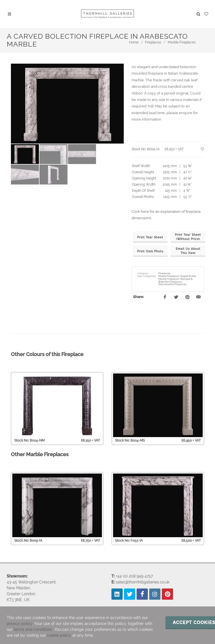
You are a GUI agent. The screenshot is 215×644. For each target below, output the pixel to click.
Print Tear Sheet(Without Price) (188, 237)
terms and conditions (33, 629)
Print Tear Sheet (150, 237)
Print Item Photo (150, 251)
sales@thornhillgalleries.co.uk (142, 582)
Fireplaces (153, 42)
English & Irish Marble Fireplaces (177, 278)
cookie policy (59, 635)
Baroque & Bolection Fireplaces (176, 280)
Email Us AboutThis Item (188, 251)
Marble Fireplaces (182, 42)
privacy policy (19, 624)
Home (134, 42)
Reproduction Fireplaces (172, 284)
